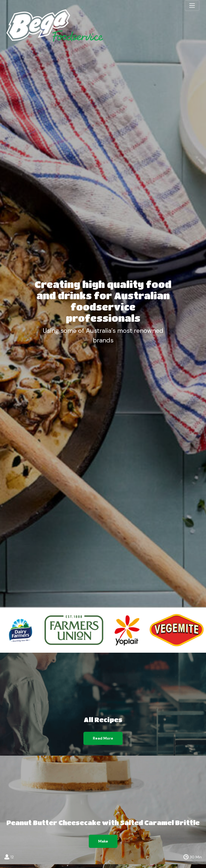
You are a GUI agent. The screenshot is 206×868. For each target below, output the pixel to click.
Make (103, 841)
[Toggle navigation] (192, 5)
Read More (103, 738)
